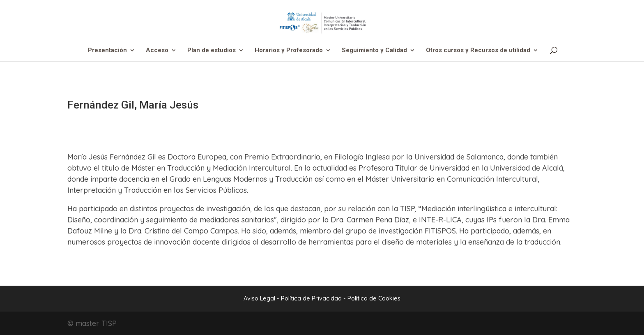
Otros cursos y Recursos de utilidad (478, 51)
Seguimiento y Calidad (374, 51)
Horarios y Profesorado (289, 51)
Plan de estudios (212, 51)
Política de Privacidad (312, 298)
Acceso (157, 51)
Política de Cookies (374, 298)
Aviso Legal (259, 298)
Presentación (107, 51)
